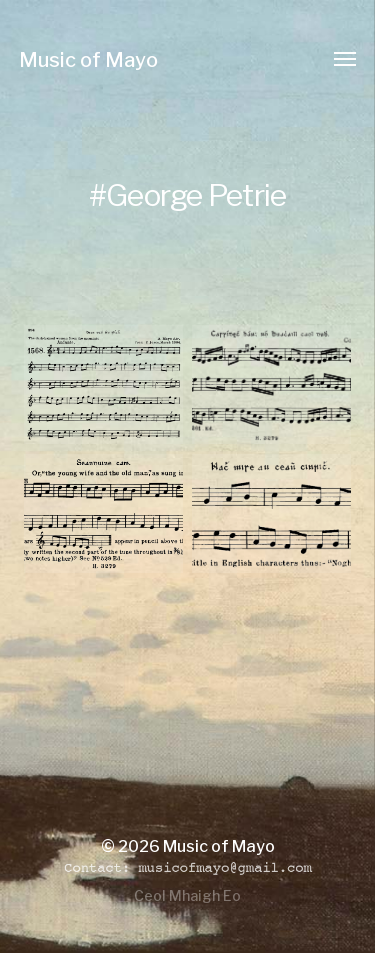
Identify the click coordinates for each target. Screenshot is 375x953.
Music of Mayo (88, 60)
